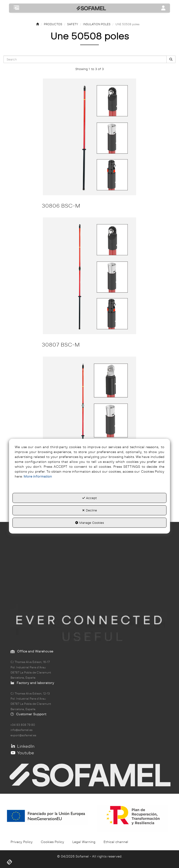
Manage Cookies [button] (89, 522)
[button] (17, 8)
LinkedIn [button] (22, 746)
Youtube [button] (22, 753)
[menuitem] (22, 842)
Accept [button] (89, 498)
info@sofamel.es (21, 730)
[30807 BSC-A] (89, 415)
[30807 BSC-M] (89, 276)
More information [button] (38, 476)
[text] (85, 59)
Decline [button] (90, 510)
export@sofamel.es (23, 735)
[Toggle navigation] (163, 8)
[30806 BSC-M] (89, 137)
